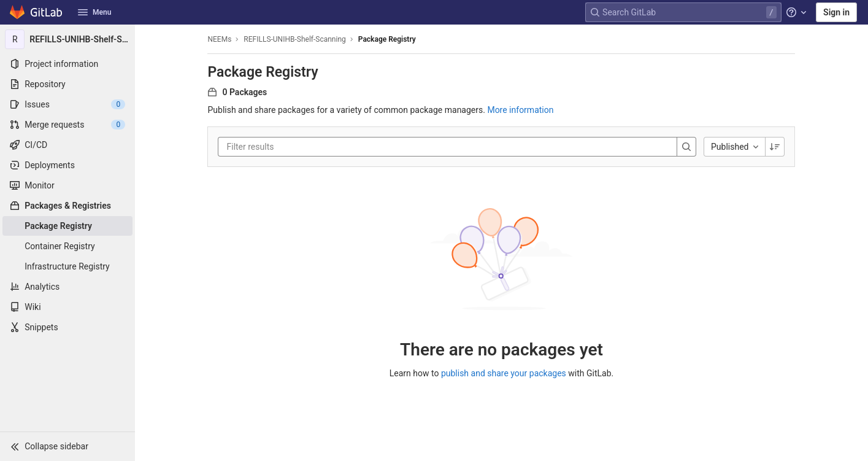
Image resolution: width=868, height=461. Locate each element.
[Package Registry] (67, 226)
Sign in (836, 12)
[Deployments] (67, 165)
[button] (67, 446)
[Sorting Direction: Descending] (775, 147)
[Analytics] (67, 287)
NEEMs (220, 39)
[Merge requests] (67, 125)
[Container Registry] (67, 246)
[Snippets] (67, 327)
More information (520, 110)
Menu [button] (94, 12)
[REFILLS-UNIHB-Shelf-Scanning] (67, 39)
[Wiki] (67, 307)
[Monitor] (67, 185)
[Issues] (67, 104)
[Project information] (67, 64)
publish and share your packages (504, 373)
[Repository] (67, 84)
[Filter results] (301, 147)
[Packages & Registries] (67, 206)
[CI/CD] (67, 145)
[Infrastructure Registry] (67, 266)
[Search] (686, 147)
